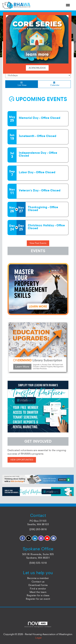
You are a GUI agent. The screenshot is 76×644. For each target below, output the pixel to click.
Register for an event (38, 599)
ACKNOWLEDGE (37, 68)
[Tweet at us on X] (29, 538)
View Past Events (38, 243)
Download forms (38, 585)
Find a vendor (38, 589)
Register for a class (38, 595)
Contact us (38, 582)
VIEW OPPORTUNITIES (22, 460)
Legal (38, 638)
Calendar (54, 84)
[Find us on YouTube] (47, 538)
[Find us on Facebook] (22, 538)
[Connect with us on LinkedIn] (35, 538)
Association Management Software (38, 624)
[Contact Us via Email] (54, 538)
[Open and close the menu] (52, 5)
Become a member (38, 578)
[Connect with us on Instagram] (41, 538)
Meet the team (38, 592)
